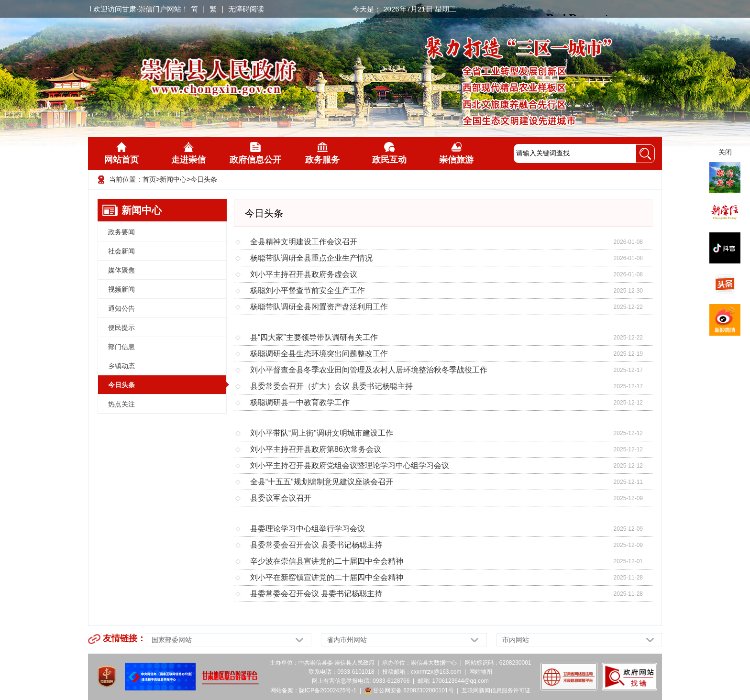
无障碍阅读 (246, 9)
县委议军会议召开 (281, 498)
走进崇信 (188, 153)
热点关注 (121, 404)
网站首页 (121, 153)
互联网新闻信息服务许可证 (496, 690)
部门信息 (121, 347)
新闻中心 (173, 179)
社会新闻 (121, 251)
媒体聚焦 (121, 270)
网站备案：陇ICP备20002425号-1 (313, 690)
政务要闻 (121, 232)
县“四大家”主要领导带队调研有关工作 (314, 337)
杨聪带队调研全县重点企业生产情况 (311, 258)
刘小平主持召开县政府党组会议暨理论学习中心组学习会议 (350, 465)
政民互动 (389, 153)
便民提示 (121, 328)
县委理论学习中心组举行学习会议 (308, 529)
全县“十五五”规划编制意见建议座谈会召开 (322, 482)
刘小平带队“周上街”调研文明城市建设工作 (322, 433)
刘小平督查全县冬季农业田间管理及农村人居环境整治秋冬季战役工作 (369, 370)
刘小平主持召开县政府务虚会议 (304, 274)
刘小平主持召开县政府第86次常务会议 (316, 449)
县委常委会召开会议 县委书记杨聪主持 (316, 545)
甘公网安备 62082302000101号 (409, 690)
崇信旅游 (456, 153)
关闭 (725, 152)
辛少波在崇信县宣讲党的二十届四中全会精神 (327, 561)
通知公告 (121, 308)
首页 (149, 179)
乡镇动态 (121, 366)
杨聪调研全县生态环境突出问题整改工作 (319, 354)
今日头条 (204, 179)
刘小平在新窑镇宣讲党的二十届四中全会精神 (327, 577)
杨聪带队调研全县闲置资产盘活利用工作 (319, 307)
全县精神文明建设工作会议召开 (304, 242)
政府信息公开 (255, 153)
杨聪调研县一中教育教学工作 (300, 402)
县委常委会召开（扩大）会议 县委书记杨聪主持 (331, 386)
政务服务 (322, 153)
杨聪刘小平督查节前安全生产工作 (308, 290)
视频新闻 (121, 289)
